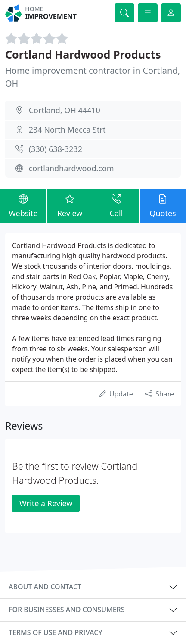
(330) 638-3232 (56, 149)
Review (70, 205)
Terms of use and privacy (56, 632)
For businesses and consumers (67, 610)
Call (116, 205)
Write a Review (46, 503)
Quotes (163, 205)
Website (23, 205)
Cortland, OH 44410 (65, 110)
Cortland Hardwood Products (83, 54)
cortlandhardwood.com (71, 168)
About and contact (45, 587)
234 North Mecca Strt (67, 130)
